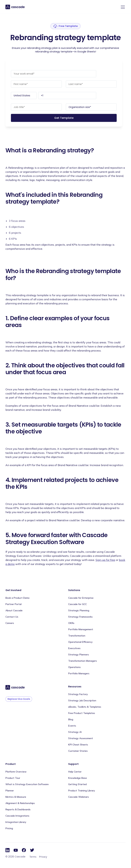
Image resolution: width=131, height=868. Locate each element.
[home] (15, 7)
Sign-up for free (105, 560)
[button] (122, 7)
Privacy (43, 857)
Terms (33, 857)
